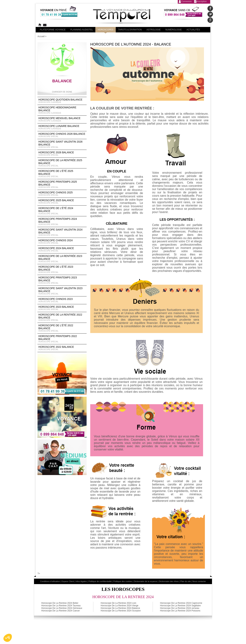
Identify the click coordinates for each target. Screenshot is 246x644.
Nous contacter (199, 581)
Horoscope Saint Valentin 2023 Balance (62, 291)
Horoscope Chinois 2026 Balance (62, 135)
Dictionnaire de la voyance (145, 581)
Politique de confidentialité (100, 581)
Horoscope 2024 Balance (62, 249)
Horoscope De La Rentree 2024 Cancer (60, 611)
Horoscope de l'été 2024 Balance (62, 211)
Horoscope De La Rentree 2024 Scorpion (121, 611)
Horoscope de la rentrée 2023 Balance (62, 259)
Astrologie (154, 30)
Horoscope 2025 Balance (62, 202)
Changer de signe (62, 92)
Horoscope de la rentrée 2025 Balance (62, 163)
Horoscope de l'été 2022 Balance (62, 328)
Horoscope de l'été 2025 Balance (62, 174)
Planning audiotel (82, 30)
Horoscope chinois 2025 (62, 194)
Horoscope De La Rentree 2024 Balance (120, 608)
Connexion (186, 1)
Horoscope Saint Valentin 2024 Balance (62, 232)
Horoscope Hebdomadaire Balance (62, 110)
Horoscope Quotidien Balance (62, 101)
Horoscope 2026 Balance (62, 154)
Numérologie (174, 30)
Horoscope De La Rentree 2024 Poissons (180, 611)
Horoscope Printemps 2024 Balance (62, 222)
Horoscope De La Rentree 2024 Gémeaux (62, 608)
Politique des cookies (123, 581)
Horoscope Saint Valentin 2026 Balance (62, 144)
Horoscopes (106, 30)
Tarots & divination (130, 30)
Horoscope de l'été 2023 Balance (62, 269)
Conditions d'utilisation (50, 581)
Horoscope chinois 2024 (62, 242)
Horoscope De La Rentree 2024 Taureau (61, 606)
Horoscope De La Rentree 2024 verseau (180, 608)
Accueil (41, 36)
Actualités (193, 30)
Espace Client (68, 581)
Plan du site (186, 581)
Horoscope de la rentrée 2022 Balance (62, 317)
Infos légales (81, 581)
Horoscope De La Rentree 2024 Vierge (119, 606)
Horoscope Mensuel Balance (62, 119)
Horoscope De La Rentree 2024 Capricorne (181, 603)
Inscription (202, 1)
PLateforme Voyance (53, 30)
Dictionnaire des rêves (169, 581)
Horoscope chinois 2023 (62, 300)
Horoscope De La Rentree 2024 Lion (118, 603)
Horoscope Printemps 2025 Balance (62, 184)
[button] (8, 638)
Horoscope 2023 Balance (62, 308)
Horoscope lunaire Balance (62, 127)
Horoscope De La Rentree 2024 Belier (60, 603)
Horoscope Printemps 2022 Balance (62, 339)
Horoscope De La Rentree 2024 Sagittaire (180, 606)
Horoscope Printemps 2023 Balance (62, 280)
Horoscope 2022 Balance (62, 348)
